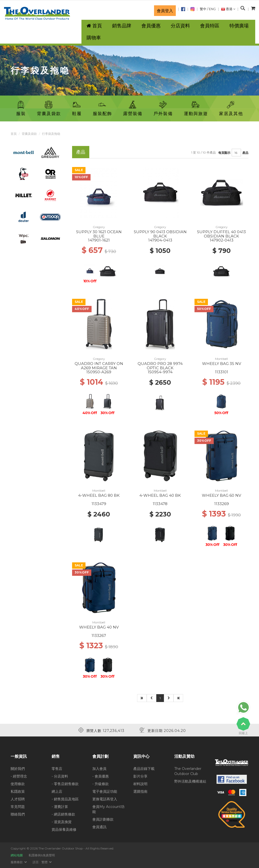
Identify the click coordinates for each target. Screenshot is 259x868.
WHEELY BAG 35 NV (222, 364)
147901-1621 (99, 240)
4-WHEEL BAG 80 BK (99, 495)
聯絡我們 (18, 814)
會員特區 (210, 26)
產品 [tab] (81, 152)
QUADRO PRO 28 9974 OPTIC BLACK (160, 366)
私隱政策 (18, 791)
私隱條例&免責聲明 (42, 855)
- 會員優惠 (101, 776)
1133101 (222, 372)
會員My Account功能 (108, 809)
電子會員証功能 (105, 791)
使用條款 (18, 784)
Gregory (99, 227)
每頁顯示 (224, 153)
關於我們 (18, 769)
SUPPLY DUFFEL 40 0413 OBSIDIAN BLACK (221, 234)
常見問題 (18, 807)
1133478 (160, 504)
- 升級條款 (101, 784)
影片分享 (140, 776)
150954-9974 (160, 372)
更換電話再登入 (105, 799)
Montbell (221, 359)
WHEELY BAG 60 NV (221, 495)
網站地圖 (17, 855)
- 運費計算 (60, 807)
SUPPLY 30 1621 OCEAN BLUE (99, 234)
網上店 (57, 791)
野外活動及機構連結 (190, 781)
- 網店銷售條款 (63, 814)
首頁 (14, 134)
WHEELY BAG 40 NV (99, 627)
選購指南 (140, 791)
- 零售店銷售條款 (65, 784)
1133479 (99, 504)
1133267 (99, 635)
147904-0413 (160, 240)
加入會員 (99, 769)
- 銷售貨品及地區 (65, 799)
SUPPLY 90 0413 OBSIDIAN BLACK (160, 234)
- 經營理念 (19, 776)
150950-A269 (99, 372)
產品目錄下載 (144, 769)
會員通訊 (99, 827)
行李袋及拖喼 (51, 134)
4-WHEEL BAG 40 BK (160, 495)
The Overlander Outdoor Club (188, 771)
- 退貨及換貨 (62, 822)
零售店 (57, 769)
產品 (245, 153)
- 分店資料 (60, 776)
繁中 (203, 9)
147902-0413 (222, 240)
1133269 (222, 504)
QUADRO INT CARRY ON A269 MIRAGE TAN (99, 366)
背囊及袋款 (29, 134)
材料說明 (140, 784)
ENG (212, 9)
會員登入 (165, 11)
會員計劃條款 (103, 819)
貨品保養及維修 (64, 829)
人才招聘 (18, 799)
